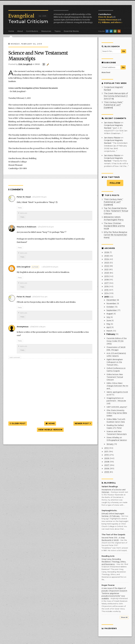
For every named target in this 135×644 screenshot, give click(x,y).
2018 (107, 280)
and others (116, 22)
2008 (107, 462)
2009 (107, 458)
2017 (107, 283)
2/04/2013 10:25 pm (50, 267)
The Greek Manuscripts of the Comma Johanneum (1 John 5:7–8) (116, 96)
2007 (107, 465)
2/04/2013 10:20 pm (46, 227)
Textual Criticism (28, 19)
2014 (107, 293)
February (111, 334)
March (110, 331)
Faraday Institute (22, 75)
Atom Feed (106, 72)
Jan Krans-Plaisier (112, 123)
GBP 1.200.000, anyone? (117, 407)
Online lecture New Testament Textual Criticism (115, 377)
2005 (107, 472)
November (112, 303)
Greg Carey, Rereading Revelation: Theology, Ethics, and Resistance (114, 562)
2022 (107, 266)
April (109, 327)
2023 (107, 263)
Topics (57, 31)
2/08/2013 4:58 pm (38, 327)
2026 (107, 252)
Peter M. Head (105, 17)
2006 (107, 469)
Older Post (18, 423)
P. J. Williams (104, 22)
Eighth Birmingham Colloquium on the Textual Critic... (115, 362)
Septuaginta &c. (109, 511)
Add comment (15, 357)
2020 (107, 273)
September (112, 310)
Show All (124, 617)
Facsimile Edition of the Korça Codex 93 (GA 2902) (117, 341)
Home (11, 31)
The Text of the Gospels (113, 535)
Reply (20, 208)
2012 (107, 448)
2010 (107, 455)
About (20, 31)
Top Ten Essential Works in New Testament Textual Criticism (116, 211)
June (109, 320)
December (112, 300)
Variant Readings (110, 487)
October (111, 307)
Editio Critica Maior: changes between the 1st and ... (117, 386)
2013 (107, 297)
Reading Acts (108, 556)
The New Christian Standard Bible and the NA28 (114, 226)
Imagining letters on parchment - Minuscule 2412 (116, 401)
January (110, 444)
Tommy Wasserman (108, 20)
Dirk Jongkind (23, 267)
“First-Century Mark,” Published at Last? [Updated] (113, 105)
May (109, 324)
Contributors (32, 31)
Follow (115, 183)
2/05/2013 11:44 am (40, 297)
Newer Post (83, 423)
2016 (107, 286)
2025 (107, 256)
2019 (107, 276)
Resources (46, 31)
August (110, 314)
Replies (24, 213)
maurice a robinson (26, 227)
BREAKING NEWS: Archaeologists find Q (114, 218)
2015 (107, 290)
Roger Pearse (108, 585)
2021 (107, 269)
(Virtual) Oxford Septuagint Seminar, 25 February (113, 515)
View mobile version (50, 430)
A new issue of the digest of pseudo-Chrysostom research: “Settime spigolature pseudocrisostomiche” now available (114, 593)
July (108, 317)
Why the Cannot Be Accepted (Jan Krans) (115, 235)
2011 (106, 452)
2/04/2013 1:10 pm (39, 197)
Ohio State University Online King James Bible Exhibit (117, 413)
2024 (107, 259)
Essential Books (71, 31)
